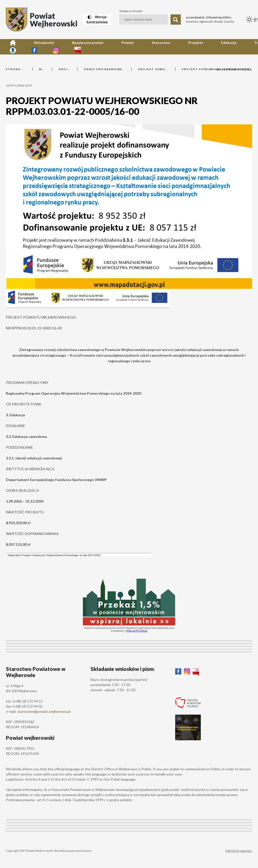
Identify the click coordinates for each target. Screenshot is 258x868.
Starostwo (109, 47)
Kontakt (198, 47)
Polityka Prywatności (239, 851)
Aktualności (28, 47)
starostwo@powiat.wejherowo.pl (44, 711)
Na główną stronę (231, 69)
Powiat (88, 47)
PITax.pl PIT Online (137, 631)
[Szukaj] (176, 20)
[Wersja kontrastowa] (97, 20)
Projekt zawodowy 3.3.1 (153, 69)
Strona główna (16, 69)
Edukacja (153, 47)
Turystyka (176, 47)
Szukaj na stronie (131, 11)
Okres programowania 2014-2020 (104, 69)
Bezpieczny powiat (60, 47)
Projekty (131, 47)
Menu (42, 69)
